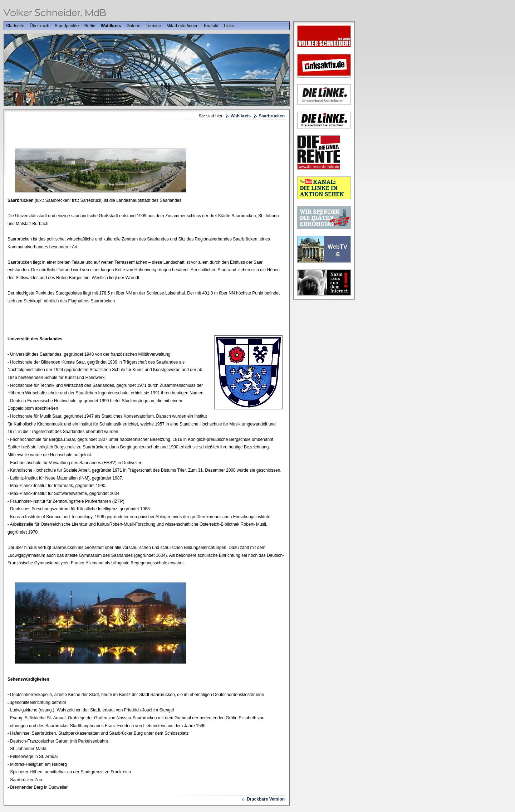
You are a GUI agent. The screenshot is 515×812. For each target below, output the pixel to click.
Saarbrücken (272, 116)
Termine (153, 26)
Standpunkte (67, 26)
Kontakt (211, 26)
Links (229, 26)
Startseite (15, 26)
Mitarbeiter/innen (183, 26)
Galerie (133, 26)
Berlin (90, 26)
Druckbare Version (266, 799)
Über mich (40, 26)
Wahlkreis (111, 26)
